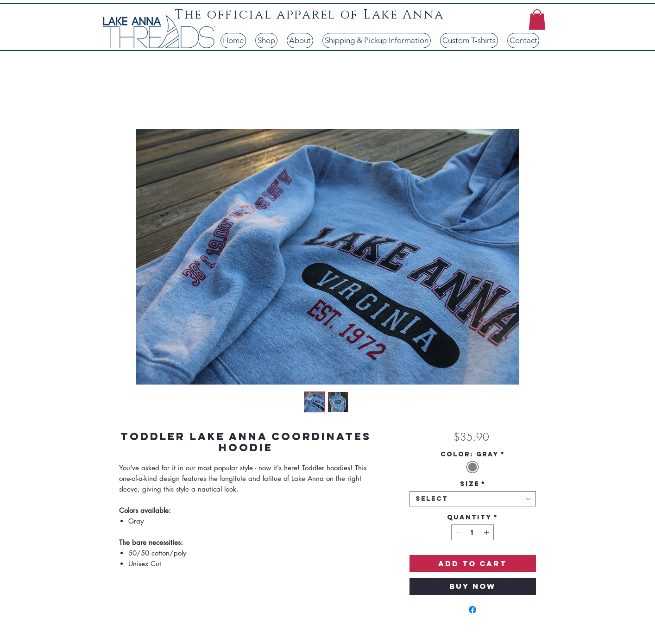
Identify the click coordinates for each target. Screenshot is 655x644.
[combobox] (473, 499)
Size (473, 484)
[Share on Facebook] (472, 610)
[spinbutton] (472, 532)
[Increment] (487, 532)
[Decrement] (458, 532)
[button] (537, 19)
